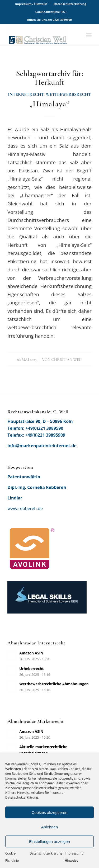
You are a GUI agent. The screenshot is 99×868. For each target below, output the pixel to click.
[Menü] (89, 35)
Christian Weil (67, 360)
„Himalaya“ (49, 104)
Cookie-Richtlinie (12, 857)
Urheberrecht (31, 669)
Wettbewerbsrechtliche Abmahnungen (54, 684)
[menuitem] (31, 4)
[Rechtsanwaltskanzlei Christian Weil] (41, 35)
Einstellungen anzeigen (49, 841)
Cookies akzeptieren (50, 812)
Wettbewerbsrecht (68, 95)
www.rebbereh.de (25, 508)
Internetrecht (26, 95)
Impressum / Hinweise (74, 857)
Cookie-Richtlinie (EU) (51, 12)
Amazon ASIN (31, 653)
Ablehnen (49, 827)
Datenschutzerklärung (46, 853)
